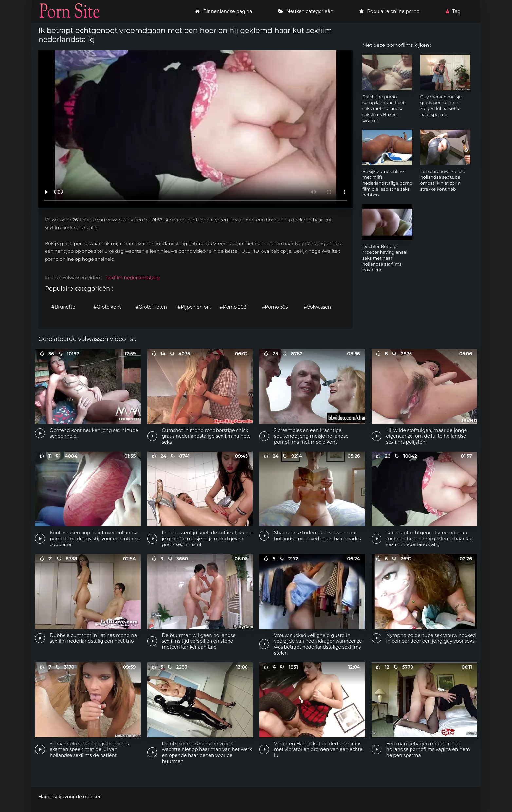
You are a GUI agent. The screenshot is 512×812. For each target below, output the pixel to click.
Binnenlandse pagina (224, 11)
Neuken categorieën (306, 11)
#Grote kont (107, 307)
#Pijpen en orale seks (197, 307)
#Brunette (63, 307)
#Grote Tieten (151, 307)
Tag (453, 11)
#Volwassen (317, 307)
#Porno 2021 (234, 307)
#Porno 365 (275, 307)
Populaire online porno (389, 11)
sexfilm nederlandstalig (133, 278)
